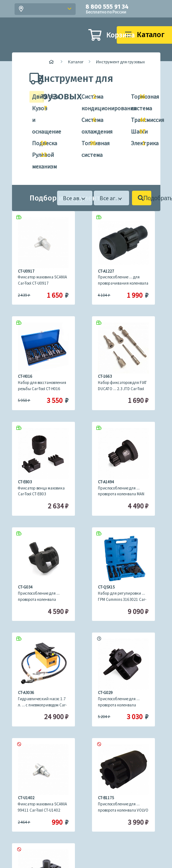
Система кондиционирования (86, 101)
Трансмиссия (135, 120)
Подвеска (36, 143)
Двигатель (36, 97)
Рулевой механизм (36, 160)
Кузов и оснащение (36, 119)
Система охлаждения (86, 125)
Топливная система (86, 148)
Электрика (135, 143)
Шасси (135, 132)
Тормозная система (135, 101)
